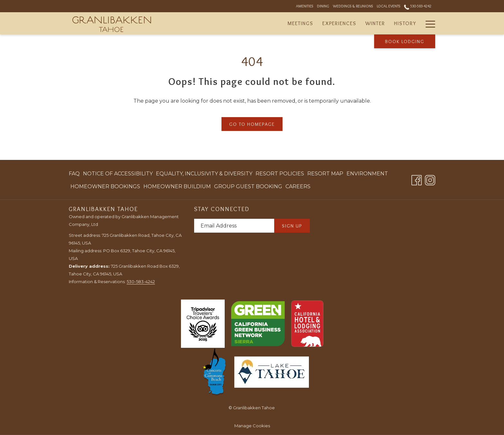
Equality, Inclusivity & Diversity (204, 174)
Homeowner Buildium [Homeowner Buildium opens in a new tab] (177, 188)
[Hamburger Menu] (428, 23)
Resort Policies (280, 174)
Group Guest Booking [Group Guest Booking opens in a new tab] (248, 188)
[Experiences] (339, 23)
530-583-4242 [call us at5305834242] (418, 6)
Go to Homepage (252, 124)
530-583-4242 (141, 282)
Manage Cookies (252, 426)
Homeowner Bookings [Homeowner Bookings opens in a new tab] (105, 188)
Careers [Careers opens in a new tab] (298, 188)
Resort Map (325, 174)
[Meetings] (301, 23)
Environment (367, 174)
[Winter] (375, 23)
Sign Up (292, 226)
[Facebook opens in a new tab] (417, 179)
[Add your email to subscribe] (234, 226)
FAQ (74, 174)
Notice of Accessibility (118, 174)
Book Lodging (405, 42)
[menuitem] (75, 174)
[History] (405, 23)
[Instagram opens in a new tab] (430, 179)
